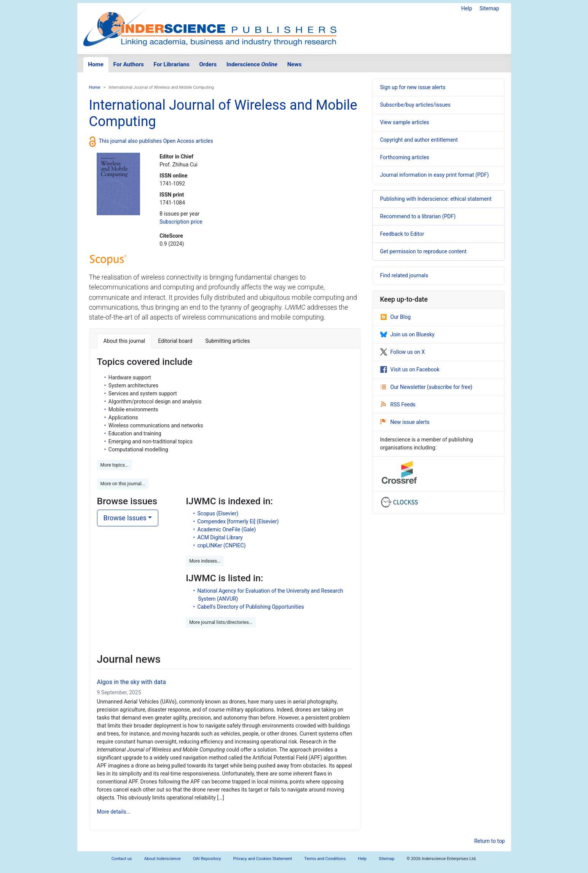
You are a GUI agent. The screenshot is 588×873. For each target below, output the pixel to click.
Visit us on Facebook (410, 369)
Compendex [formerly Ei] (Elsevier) (238, 521)
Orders (208, 64)
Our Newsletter (404, 387)
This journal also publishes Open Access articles (156, 141)
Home (96, 64)
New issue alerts (405, 422)
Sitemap (489, 8)
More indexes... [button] (205, 561)
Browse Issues (125, 518)
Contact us (122, 859)
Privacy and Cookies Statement (263, 859)
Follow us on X (403, 352)
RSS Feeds (398, 405)
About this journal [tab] (124, 341)
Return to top (490, 841)
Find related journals (404, 275)
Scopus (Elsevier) (218, 513)
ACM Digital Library (220, 537)
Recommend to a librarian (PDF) (418, 216)
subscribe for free (450, 387)
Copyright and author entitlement (419, 140)
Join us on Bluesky (407, 334)
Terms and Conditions (325, 859)
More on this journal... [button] (123, 484)
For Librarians (171, 64)
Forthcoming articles (405, 157)
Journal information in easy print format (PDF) (435, 175)
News (295, 64)
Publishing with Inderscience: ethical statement (436, 199)
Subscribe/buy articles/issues (415, 105)
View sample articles (405, 122)
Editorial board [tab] (175, 341)
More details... (114, 812)
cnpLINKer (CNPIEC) (222, 545)
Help (467, 8)
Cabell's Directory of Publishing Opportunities (251, 607)
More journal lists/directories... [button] (221, 622)
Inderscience (252, 64)
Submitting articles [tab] (227, 341)
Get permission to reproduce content (423, 251)
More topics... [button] (115, 465)
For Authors (129, 64)
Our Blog (396, 317)
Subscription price (181, 222)
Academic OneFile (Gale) (227, 529)
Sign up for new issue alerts (413, 87)
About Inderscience (163, 859)
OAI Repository (207, 859)
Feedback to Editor (402, 234)
